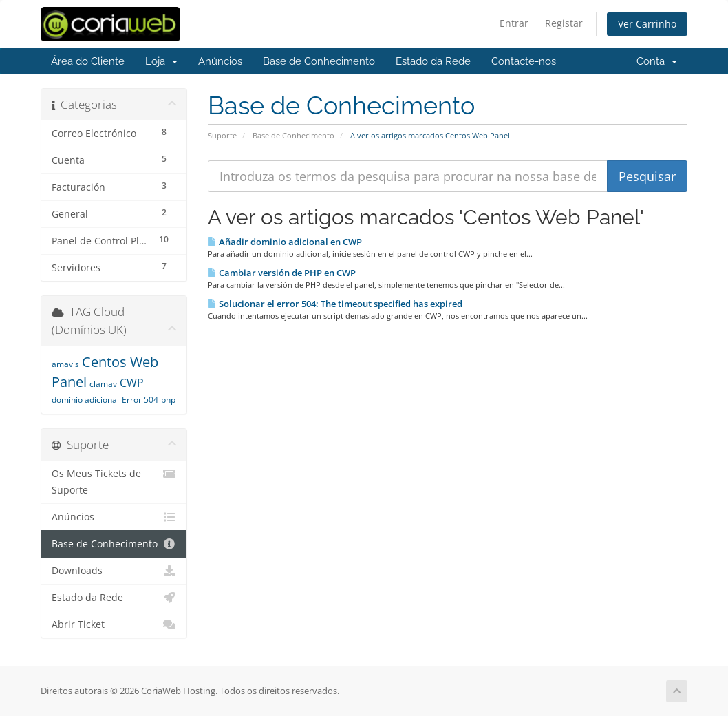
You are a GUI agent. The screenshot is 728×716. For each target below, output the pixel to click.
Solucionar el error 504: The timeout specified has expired (335, 304)
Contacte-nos (524, 61)
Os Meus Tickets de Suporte (114, 481)
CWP (132, 383)
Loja (161, 61)
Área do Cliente (88, 61)
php (168, 400)
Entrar (514, 23)
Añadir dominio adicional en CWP (285, 242)
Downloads (114, 571)
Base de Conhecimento (319, 61)
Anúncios (220, 61)
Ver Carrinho (647, 24)
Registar (564, 23)
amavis (65, 364)
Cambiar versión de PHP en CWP (282, 273)
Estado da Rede (433, 61)
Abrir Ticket (114, 624)
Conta (657, 61)
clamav (103, 384)
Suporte (222, 135)
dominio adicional (85, 400)
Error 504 (140, 400)
